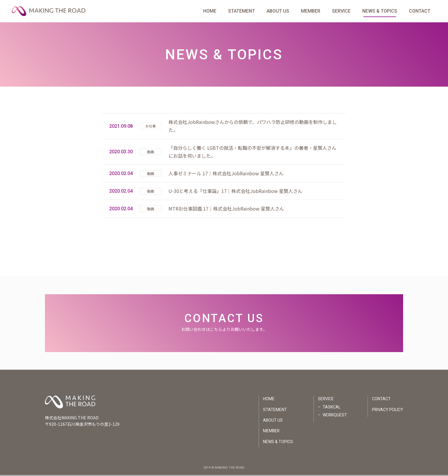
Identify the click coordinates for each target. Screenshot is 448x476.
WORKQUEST (334, 416)
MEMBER (311, 12)
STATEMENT (241, 12)
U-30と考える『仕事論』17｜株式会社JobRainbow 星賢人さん (235, 192)
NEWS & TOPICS (380, 12)
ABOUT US (278, 12)
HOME (210, 12)
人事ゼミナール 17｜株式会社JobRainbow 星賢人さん (226, 174)
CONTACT (420, 12)
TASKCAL (331, 408)
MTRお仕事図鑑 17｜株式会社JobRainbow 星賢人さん (226, 210)
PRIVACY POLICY (387, 411)
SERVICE (341, 12)
